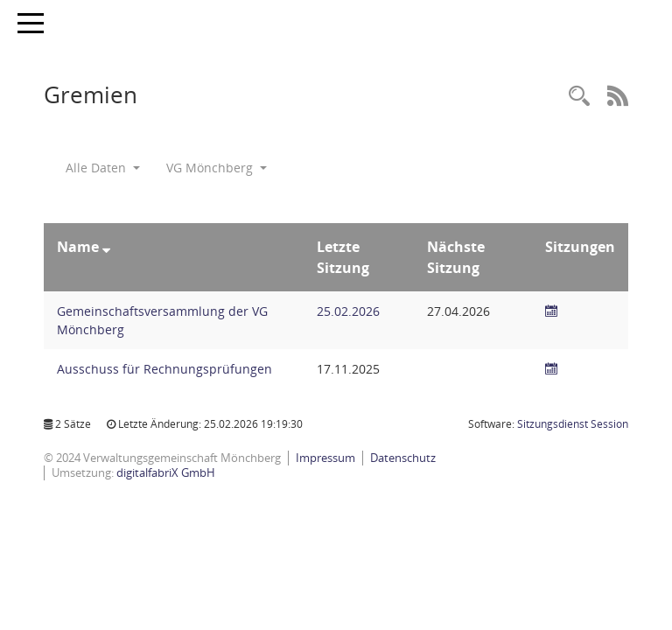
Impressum (325, 458)
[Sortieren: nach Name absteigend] (106, 247)
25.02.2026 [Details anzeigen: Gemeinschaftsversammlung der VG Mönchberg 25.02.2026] (348, 311)
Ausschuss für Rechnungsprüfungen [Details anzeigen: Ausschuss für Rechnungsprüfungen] (164, 369)
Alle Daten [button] (103, 168)
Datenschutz (403, 458)
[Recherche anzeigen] (579, 97)
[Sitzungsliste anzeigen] (551, 311)
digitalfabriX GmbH (166, 472)
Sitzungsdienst (573, 424)
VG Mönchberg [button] (217, 168)
